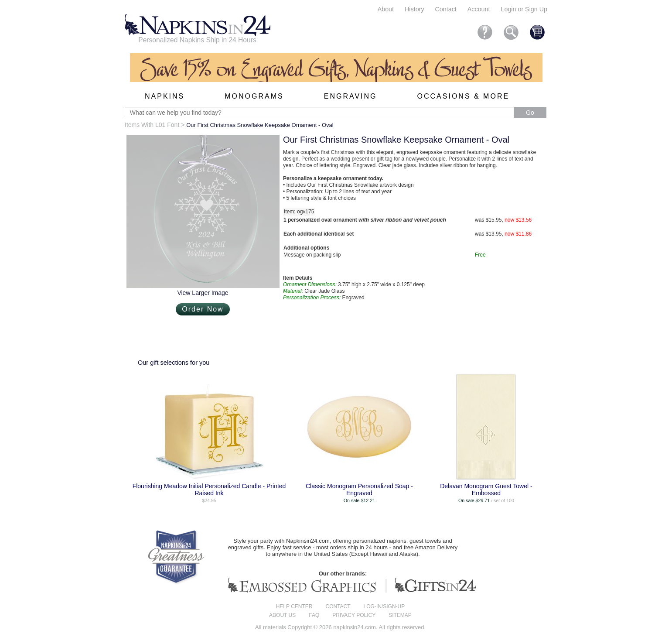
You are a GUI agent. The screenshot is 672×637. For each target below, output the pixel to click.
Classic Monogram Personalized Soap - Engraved (359, 490)
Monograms (254, 96)
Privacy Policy (354, 615)
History (414, 9)
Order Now (203, 309)
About (386, 9)
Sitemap (400, 615)
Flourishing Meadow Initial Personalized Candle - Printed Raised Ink (209, 490)
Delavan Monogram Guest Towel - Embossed (486, 490)
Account (479, 9)
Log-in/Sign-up (384, 606)
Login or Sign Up (524, 9)
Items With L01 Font (152, 125)
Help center (294, 606)
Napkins (165, 96)
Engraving (351, 96)
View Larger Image (203, 293)
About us (282, 615)
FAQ (314, 615)
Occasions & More (464, 96)
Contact (446, 9)
